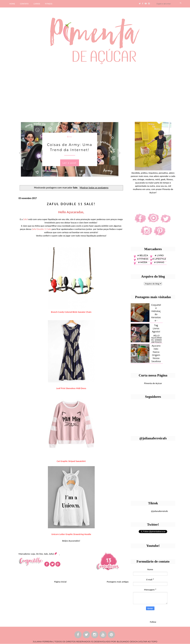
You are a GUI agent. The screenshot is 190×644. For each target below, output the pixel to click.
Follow (153, 622)
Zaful (51, 554)
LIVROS (37, 4)
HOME (12, 4)
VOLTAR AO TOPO (148, 642)
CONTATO (24, 4)
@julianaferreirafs (159, 511)
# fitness (143, 259)
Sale (46, 554)
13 (109, 560)
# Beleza (143, 256)
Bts (70, 137)
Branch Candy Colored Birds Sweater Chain (71, 312)
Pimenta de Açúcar (153, 383)
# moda (143, 263)
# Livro (159, 256)
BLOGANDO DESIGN (127, 642)
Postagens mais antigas (118, 582)
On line (39, 554)
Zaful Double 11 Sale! (71, 204)
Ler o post (69, 163)
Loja (33, 554)
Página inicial (60, 582)
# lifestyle (159, 259)
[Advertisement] (95, 92)
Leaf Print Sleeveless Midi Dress (71, 388)
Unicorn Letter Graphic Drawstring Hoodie (71, 534)
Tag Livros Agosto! (156, 328)
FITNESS (49, 4)
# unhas (159, 263)
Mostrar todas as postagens (94, 188)
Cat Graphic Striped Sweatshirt (71, 461)
